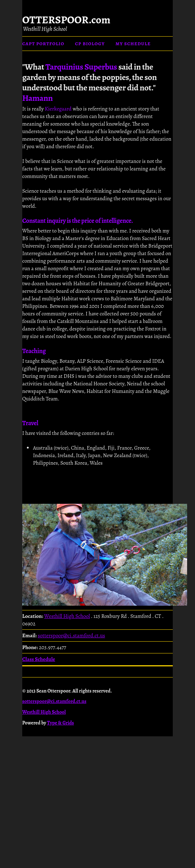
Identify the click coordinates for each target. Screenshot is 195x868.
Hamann (37, 98)
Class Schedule (39, 659)
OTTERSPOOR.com (66, 20)
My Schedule (133, 44)
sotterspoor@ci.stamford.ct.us (71, 635)
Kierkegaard (58, 109)
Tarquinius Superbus (81, 67)
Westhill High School (45, 29)
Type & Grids (60, 723)
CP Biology (90, 44)
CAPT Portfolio (43, 44)
